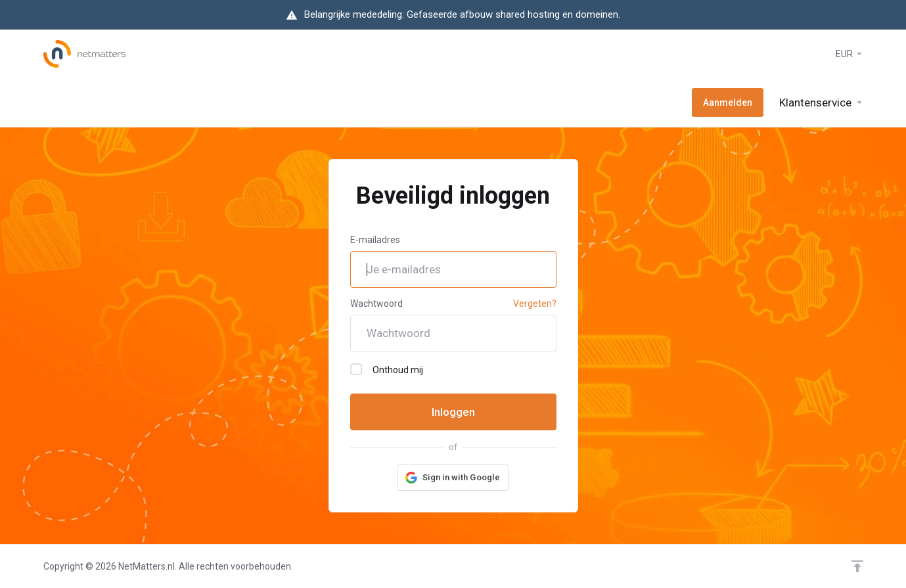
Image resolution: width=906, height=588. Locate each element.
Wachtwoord (376, 304)
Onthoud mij (387, 369)
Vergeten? (535, 304)
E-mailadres (375, 240)
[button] (453, 478)
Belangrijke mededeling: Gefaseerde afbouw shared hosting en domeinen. (462, 14)
